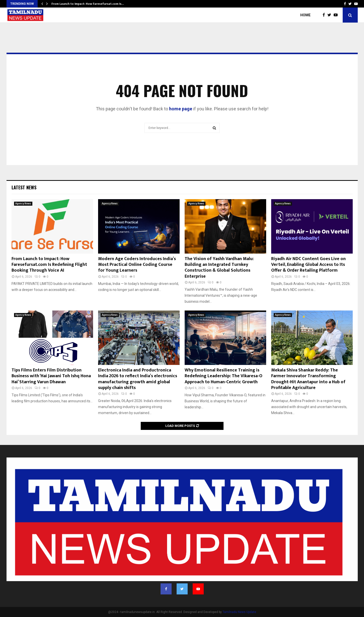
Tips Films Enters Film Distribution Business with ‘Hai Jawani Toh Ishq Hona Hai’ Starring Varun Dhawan (51, 376)
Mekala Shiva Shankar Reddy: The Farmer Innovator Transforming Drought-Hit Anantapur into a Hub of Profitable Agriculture (308, 379)
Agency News (23, 204)
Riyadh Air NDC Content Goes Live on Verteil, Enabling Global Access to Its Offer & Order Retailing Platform (308, 265)
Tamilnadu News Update (239, 612)
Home (305, 15)
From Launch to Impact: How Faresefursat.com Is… (88, 4)
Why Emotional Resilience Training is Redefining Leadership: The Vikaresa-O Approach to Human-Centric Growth (224, 376)
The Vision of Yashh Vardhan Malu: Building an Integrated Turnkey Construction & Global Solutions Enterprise (219, 268)
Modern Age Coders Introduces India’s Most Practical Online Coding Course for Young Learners (137, 265)
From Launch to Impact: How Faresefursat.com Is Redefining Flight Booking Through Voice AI (49, 265)
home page (181, 109)
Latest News (24, 187)
